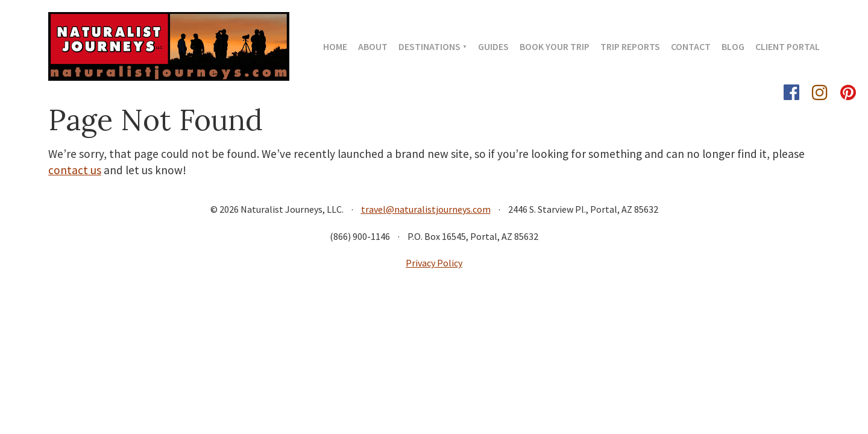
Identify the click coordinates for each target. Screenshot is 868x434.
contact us (75, 170)
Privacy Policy (434, 263)
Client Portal (788, 46)
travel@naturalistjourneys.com (426, 209)
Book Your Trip (555, 46)
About (373, 46)
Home (335, 46)
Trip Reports (630, 46)
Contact (691, 46)
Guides (493, 46)
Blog (733, 46)
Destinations (429, 46)
